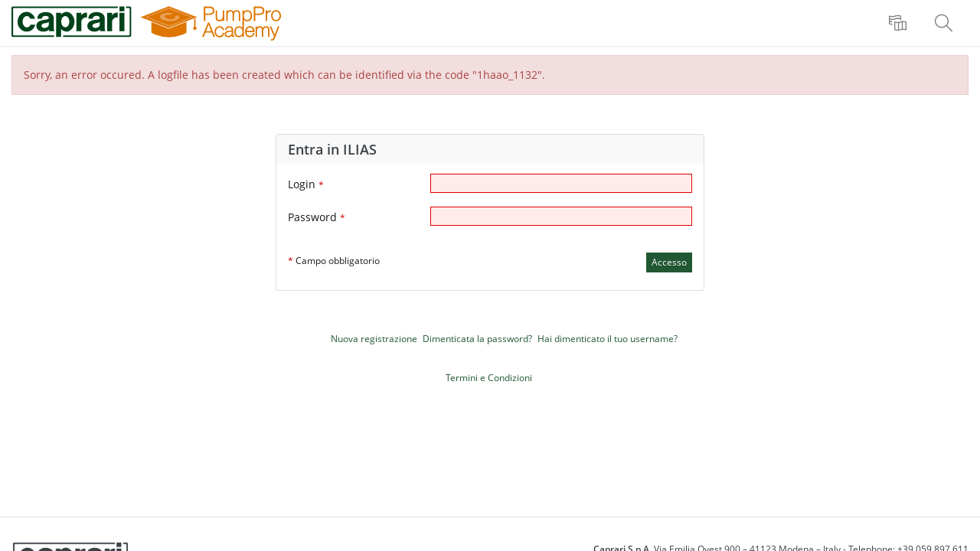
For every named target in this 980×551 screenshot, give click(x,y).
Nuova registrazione (374, 339)
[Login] (561, 183)
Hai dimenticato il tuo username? (608, 339)
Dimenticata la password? (477, 339)
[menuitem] (900, 23)
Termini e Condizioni (489, 378)
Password (317, 217)
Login (306, 184)
